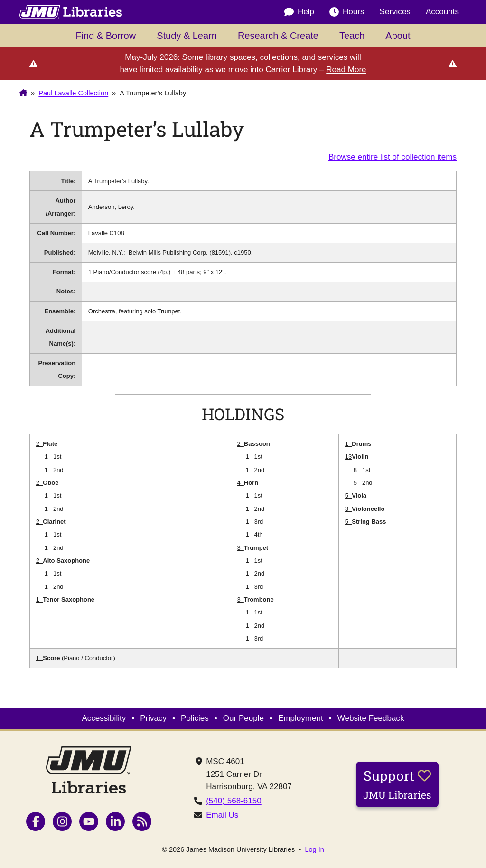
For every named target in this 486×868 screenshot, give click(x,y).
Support (397, 784)
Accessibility (104, 718)
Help (299, 12)
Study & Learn (187, 36)
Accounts (442, 12)
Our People (243, 718)
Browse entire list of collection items (393, 157)
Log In (314, 850)
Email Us (222, 815)
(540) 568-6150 (234, 801)
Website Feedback (371, 718)
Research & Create (278, 36)
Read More (346, 70)
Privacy (153, 718)
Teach (352, 36)
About (398, 36)
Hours (347, 12)
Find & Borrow (106, 36)
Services (395, 12)
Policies (195, 718)
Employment (301, 718)
